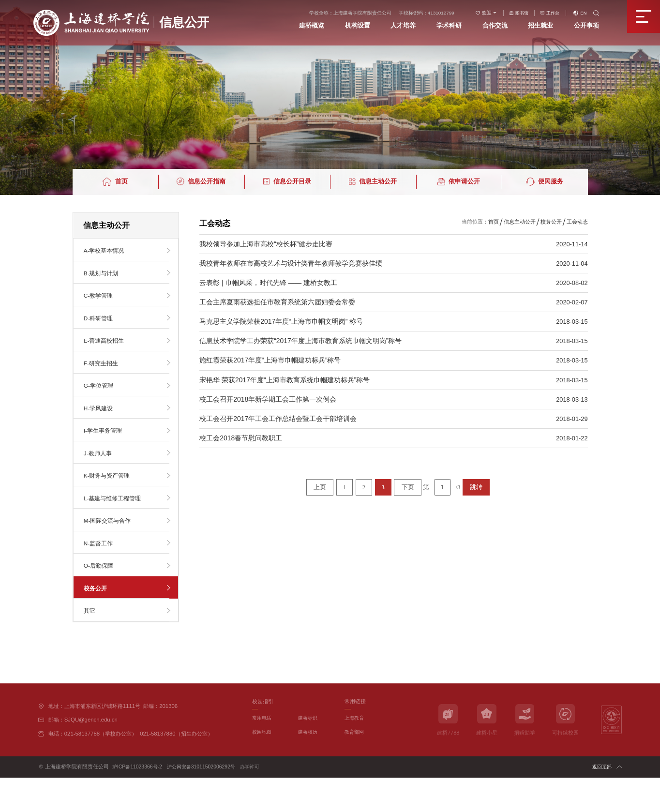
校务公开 (551, 222)
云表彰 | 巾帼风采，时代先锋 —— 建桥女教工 (269, 283)
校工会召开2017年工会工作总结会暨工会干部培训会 (278, 419)
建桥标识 (309, 752)
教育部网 (355, 766)
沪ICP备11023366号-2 (138, 801)
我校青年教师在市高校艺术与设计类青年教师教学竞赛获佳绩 (291, 263)
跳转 (476, 487)
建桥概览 (305, 28)
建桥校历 (309, 766)
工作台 (557, 14)
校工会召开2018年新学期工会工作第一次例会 (268, 399)
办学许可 (256, 801)
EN (589, 14)
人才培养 (401, 28)
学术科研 (449, 28)
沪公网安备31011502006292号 (205, 801)
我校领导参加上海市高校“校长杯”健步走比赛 (266, 244)
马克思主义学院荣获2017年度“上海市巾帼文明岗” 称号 (281, 321)
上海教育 (355, 752)
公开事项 (591, 28)
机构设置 (353, 28)
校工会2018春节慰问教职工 (241, 438)
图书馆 (524, 14)
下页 (408, 487)
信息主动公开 (520, 222)
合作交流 (496, 28)
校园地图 (263, 766)
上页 (320, 487)
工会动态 (577, 222)
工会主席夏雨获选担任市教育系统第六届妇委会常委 (277, 302)
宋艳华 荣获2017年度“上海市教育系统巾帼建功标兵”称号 (285, 380)
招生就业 (544, 28)
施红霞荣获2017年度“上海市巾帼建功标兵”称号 (270, 360)
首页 (494, 222)
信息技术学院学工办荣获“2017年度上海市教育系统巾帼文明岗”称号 (301, 341)
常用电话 (263, 752)
